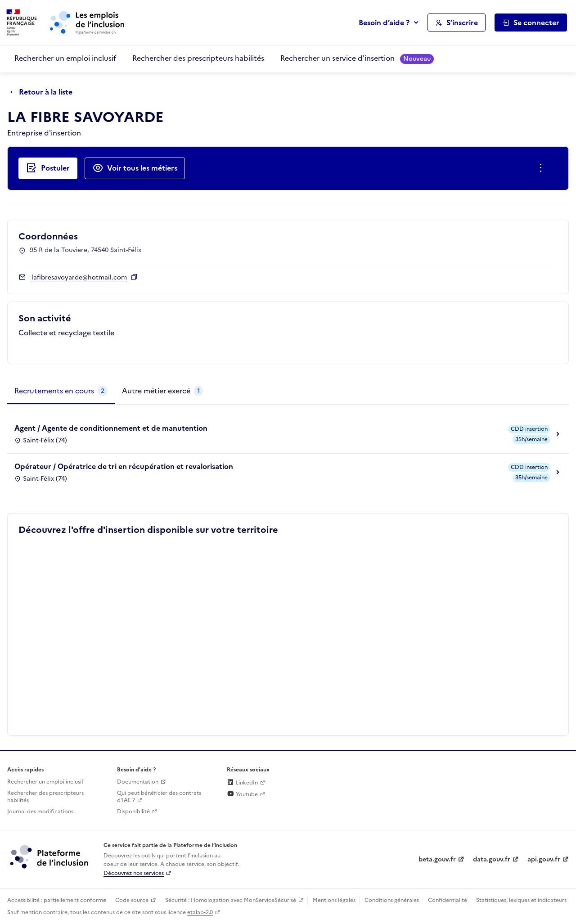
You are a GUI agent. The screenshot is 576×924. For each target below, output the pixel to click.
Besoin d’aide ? (384, 23)
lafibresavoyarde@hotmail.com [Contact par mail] (79, 277)
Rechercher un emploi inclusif (65, 58)
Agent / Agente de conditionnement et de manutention (111, 428)
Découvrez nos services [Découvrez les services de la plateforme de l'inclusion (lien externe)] (134, 873)
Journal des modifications (40, 811)
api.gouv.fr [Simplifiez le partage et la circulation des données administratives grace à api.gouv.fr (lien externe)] (544, 859)
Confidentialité (448, 900)
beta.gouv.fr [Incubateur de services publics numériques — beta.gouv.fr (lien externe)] (437, 859)
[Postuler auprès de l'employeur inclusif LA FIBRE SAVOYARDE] (48, 168)
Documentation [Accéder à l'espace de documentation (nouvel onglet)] (138, 782)
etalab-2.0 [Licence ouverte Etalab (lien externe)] (200, 912)
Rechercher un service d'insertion (357, 58)
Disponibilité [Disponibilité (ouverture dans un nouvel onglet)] (133, 811)
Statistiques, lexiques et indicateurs (521, 900)
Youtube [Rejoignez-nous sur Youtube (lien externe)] (242, 794)
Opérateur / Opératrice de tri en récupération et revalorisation (124, 466)
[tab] (61, 391)
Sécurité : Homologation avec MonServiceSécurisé (231, 900)
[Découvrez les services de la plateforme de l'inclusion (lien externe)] (50, 856)
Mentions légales (334, 900)
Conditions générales (392, 900)
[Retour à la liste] (44, 92)
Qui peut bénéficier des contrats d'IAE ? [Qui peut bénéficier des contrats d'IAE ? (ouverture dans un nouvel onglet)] (159, 797)
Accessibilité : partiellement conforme (57, 900)
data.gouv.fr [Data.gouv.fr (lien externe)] (492, 859)
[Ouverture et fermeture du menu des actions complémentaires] (542, 168)
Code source (132, 900)
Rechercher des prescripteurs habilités (198, 58)
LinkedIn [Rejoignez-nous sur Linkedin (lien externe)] (242, 783)
